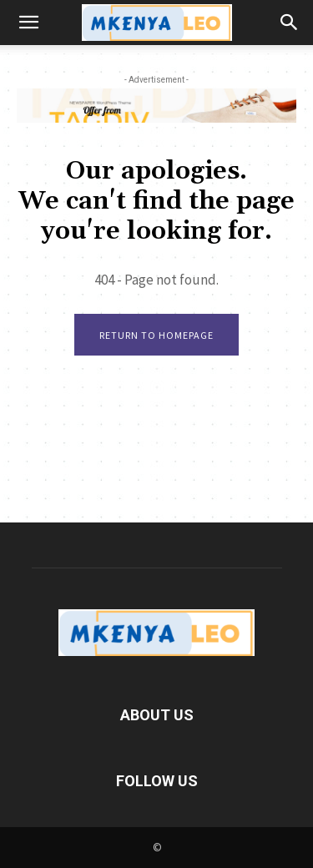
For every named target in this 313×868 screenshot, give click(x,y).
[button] (28, 23)
